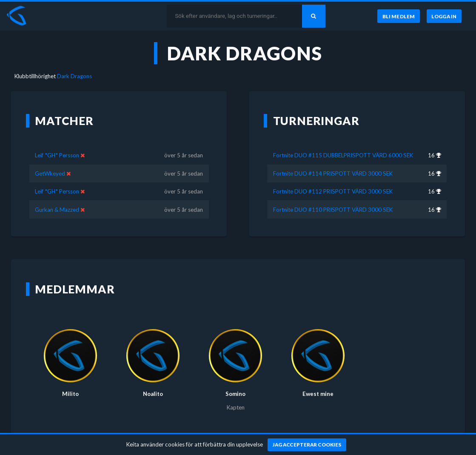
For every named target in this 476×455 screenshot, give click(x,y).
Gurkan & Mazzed (57, 210)
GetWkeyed (50, 173)
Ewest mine (318, 394)
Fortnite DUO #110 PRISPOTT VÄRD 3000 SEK (333, 210)
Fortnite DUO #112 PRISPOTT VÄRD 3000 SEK (333, 191)
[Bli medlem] (398, 16)
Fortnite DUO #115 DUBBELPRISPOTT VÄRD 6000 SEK (343, 155)
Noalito (153, 394)
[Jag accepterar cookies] (307, 445)
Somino (235, 394)
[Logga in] (444, 16)
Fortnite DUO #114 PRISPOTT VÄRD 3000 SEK (333, 173)
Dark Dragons (74, 76)
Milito (70, 394)
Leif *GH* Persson (57, 155)
